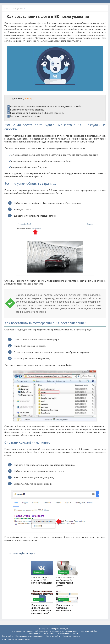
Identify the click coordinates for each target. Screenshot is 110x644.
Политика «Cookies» (71, 636)
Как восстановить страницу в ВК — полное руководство (42, 580)
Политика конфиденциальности (30, 636)
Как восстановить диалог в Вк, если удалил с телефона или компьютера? (41, 609)
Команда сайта (53, 636)
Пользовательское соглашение (16, 640)
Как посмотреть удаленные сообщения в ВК (65, 608)
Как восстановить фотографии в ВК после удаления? (36, 113)
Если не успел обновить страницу (26, 110)
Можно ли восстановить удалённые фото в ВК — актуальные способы (44, 106)
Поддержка (38, 572)
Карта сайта (7, 636)
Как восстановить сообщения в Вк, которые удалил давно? (65, 581)
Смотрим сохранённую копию (24, 116)
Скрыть (27, 98)
